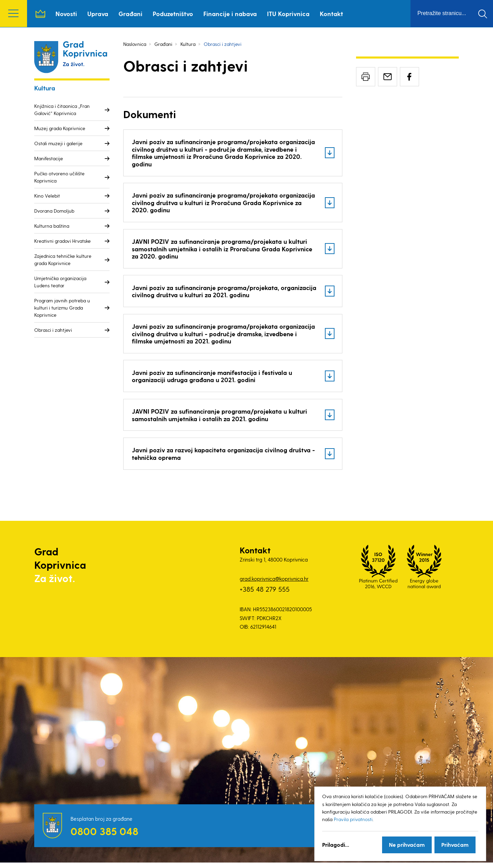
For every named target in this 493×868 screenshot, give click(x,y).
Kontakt (332, 14)
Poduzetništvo (173, 14)
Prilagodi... (336, 845)
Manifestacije (49, 158)
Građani (131, 14)
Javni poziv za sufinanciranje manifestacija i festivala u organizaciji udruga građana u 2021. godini (213, 380)
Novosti (67, 14)
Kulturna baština (52, 226)
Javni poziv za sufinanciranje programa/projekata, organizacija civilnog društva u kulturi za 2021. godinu (210, 294)
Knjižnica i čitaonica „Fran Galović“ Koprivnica (62, 110)
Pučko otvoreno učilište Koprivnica (59, 177)
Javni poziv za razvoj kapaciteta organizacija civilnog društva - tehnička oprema (223, 459)
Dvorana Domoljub (54, 211)
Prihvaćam (455, 845)
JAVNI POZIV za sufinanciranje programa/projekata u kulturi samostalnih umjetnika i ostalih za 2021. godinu (221, 419)
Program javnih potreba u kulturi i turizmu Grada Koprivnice (62, 308)
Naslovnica (41, 14)
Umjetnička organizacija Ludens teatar (60, 282)
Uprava (98, 14)
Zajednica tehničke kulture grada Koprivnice (63, 260)
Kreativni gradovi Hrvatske (62, 241)
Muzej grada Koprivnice (60, 128)
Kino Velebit (47, 196)
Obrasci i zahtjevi (53, 330)
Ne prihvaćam (407, 845)
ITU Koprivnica (289, 14)
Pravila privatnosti (353, 819)
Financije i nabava (230, 14)
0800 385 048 (104, 836)
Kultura (188, 44)
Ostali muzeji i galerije (58, 143)
